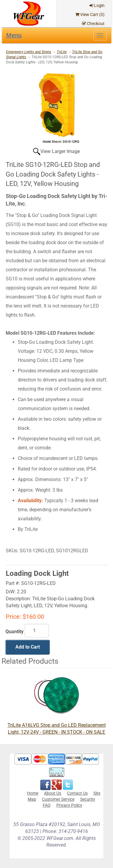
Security (88, 799)
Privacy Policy (69, 805)
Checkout (93, 24)
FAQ (47, 805)
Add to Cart (28, 647)
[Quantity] (37, 631)
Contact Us (77, 793)
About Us (53, 793)
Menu (14, 35)
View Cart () (90, 14)
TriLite (62, 52)
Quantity (14, 632)
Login (97, 5)
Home (33, 793)
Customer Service (58, 799)
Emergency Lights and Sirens (29, 52)
